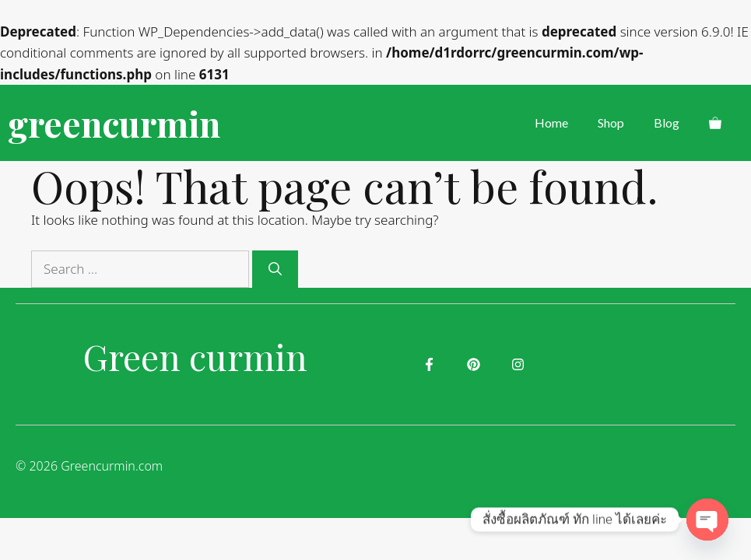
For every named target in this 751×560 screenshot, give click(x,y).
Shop (611, 122)
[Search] (275, 269)
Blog (667, 122)
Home (551, 122)
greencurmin (114, 123)
